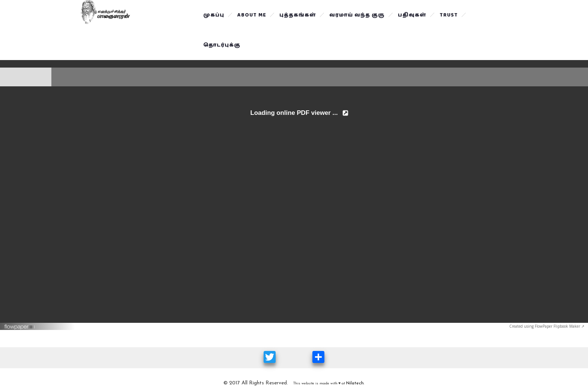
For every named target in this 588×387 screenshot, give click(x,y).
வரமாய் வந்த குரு (357, 15)
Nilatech (355, 383)
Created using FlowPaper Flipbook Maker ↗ (547, 326)
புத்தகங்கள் (298, 15)
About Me (252, 15)
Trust (449, 15)
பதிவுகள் (412, 15)
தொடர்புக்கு (222, 45)
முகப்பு (214, 15)
